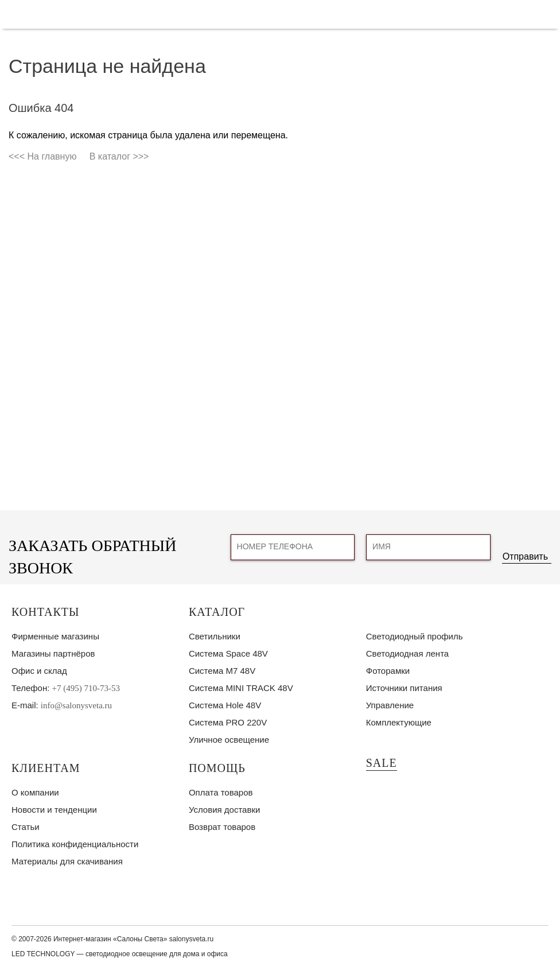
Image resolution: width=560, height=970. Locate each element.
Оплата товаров (221, 792)
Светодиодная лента (407, 653)
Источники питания (404, 688)
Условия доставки (224, 810)
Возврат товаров (222, 827)
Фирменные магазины (55, 636)
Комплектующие (399, 722)
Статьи (26, 827)
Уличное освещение (229, 740)
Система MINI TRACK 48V (241, 688)
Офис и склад (39, 671)
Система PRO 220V (228, 722)
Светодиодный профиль (415, 636)
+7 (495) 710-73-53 (86, 688)
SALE (382, 763)
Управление (390, 705)
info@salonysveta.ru (76, 705)
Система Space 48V (228, 653)
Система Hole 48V (225, 705)
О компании (35, 792)
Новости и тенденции (54, 810)
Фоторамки (388, 671)
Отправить (525, 556)
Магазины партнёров (53, 653)
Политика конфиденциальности (75, 844)
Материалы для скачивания (67, 861)
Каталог (217, 612)
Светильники (215, 636)
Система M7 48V (222, 671)
